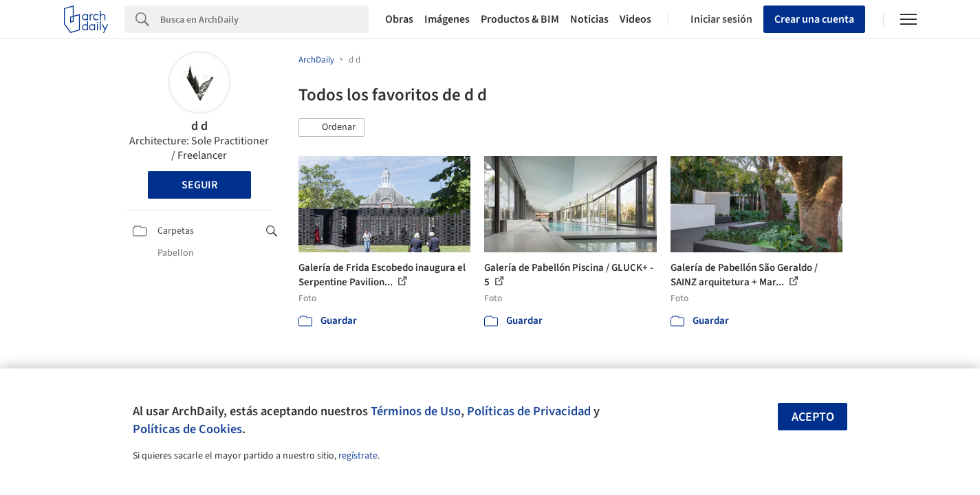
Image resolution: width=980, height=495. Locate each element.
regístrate (358, 456)
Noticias (589, 19)
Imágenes (447, 19)
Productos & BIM (520, 19)
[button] (331, 128)
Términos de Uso (416, 411)
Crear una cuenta (814, 19)
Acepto (813, 417)
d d (199, 126)
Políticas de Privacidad (529, 411)
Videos (635, 19)
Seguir (199, 185)
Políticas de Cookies (187, 429)
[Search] (264, 19)
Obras (399, 19)
